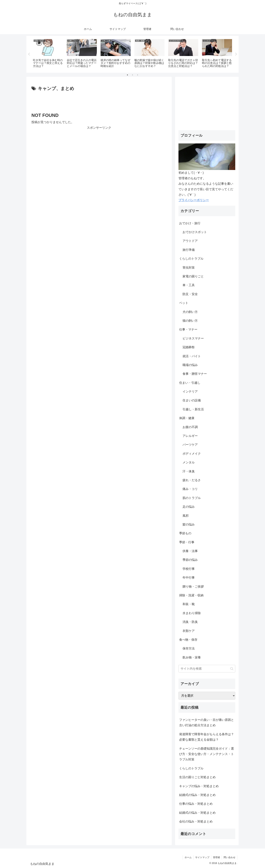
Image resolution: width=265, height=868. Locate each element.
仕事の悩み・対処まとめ (196, 804)
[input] (207, 669)
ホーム (188, 857)
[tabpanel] (48, 54)
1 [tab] (127, 75)
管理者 (216, 857)
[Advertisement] (99, 102)
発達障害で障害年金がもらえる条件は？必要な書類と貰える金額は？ (207, 737)
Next (236, 54)
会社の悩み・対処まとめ (196, 821)
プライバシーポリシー (194, 200)
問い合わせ (230, 857)
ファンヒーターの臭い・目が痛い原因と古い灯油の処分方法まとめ (207, 723)
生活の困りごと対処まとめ (197, 777)
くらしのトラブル (191, 768)
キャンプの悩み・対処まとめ (199, 786)
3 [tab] (138, 75)
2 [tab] (132, 75)
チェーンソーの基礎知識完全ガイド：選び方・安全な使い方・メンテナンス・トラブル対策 (207, 754)
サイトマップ (202, 857)
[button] (232, 669)
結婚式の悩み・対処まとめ (197, 795)
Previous (29, 54)
